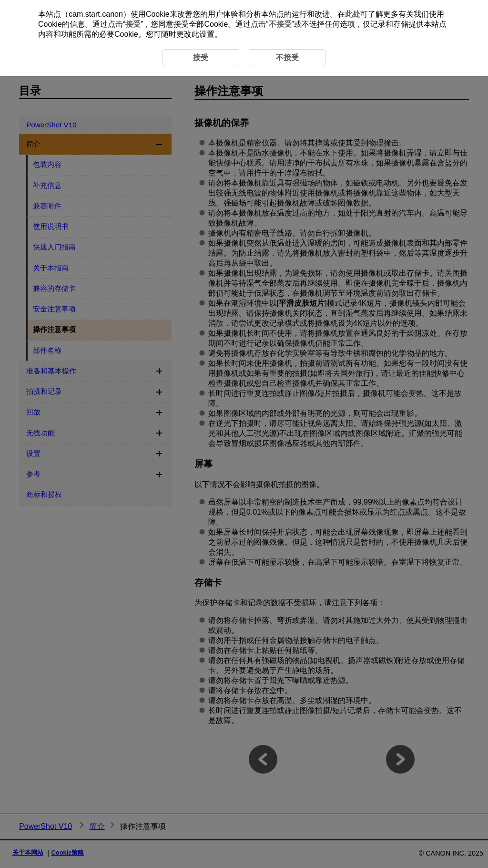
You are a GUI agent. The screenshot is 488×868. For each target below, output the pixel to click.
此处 (353, 14)
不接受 (280, 24)
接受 (133, 24)
